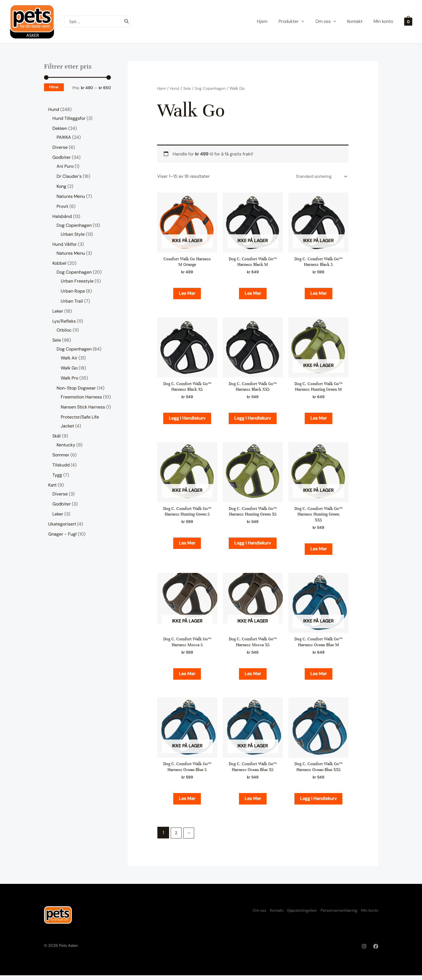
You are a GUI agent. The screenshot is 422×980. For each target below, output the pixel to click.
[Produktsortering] (319, 177)
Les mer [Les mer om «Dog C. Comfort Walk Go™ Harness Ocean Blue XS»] (253, 803)
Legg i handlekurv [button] (187, 420)
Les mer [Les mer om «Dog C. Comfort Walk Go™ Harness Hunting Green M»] (319, 420)
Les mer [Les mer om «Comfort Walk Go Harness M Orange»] (187, 294)
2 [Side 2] (177, 837)
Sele (188, 88)
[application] (301, 21)
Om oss (239, 915)
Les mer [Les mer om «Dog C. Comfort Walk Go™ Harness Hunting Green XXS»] (319, 551)
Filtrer (54, 87)
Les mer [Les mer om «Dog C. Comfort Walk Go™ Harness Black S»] (319, 294)
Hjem (162, 88)
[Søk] (127, 21)
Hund (176, 88)
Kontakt (262, 915)
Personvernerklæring (334, 915)
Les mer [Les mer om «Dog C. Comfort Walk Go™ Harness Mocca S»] (187, 677)
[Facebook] (376, 951)
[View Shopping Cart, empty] (408, 21)
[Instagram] (364, 951)
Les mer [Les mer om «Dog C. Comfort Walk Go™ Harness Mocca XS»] (253, 677)
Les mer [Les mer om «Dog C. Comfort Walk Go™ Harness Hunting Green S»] (187, 545)
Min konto (370, 915)
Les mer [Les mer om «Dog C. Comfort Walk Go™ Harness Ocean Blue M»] (319, 677)
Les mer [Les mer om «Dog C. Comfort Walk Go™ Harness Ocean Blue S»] (187, 803)
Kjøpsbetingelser (292, 915)
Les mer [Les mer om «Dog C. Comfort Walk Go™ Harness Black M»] (253, 294)
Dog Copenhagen (212, 88)
